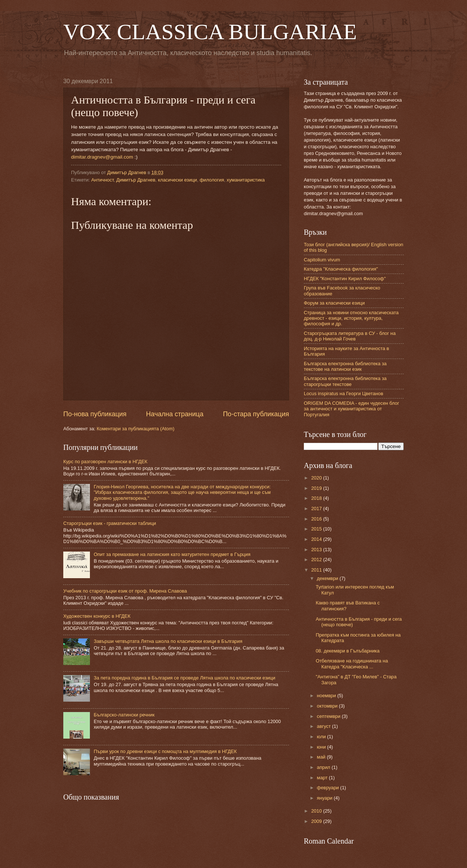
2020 (317, 478)
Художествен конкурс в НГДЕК (97, 616)
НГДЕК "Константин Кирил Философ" (345, 279)
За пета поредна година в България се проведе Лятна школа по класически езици (184, 678)
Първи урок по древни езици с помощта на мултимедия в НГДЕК (165, 751)
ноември (327, 696)
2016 (317, 519)
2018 (317, 498)
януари (325, 798)
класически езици (177, 180)
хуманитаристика (246, 180)
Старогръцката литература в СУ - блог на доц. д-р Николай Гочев (350, 336)
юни (322, 747)
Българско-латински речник (124, 715)
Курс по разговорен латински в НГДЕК (105, 462)
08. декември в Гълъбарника (347, 651)
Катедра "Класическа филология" (341, 269)
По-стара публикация (256, 414)
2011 (317, 570)
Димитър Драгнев (136, 180)
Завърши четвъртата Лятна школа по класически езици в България (168, 641)
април (324, 767)
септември (329, 716)
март (323, 778)
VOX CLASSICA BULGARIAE (210, 32)
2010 (317, 811)
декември (328, 578)
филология (212, 180)
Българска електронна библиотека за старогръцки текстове (345, 381)
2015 (317, 529)
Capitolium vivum (322, 260)
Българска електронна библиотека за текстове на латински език (345, 366)
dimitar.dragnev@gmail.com (102, 157)
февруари (328, 788)
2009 (317, 821)
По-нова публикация (95, 414)
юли (322, 737)
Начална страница (175, 414)
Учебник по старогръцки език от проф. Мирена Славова (125, 591)
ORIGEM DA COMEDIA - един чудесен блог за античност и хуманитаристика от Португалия (352, 409)
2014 (317, 539)
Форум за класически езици (334, 303)
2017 (317, 508)
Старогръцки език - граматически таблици (110, 523)
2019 (317, 488)
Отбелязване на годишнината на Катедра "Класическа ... (352, 664)
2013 (317, 550)
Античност (102, 180)
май (322, 757)
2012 (317, 560)
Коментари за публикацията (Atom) (135, 429)
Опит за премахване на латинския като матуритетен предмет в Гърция (172, 554)
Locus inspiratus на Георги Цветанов (344, 394)
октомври (328, 706)
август (324, 726)
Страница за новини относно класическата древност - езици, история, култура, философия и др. (351, 318)
